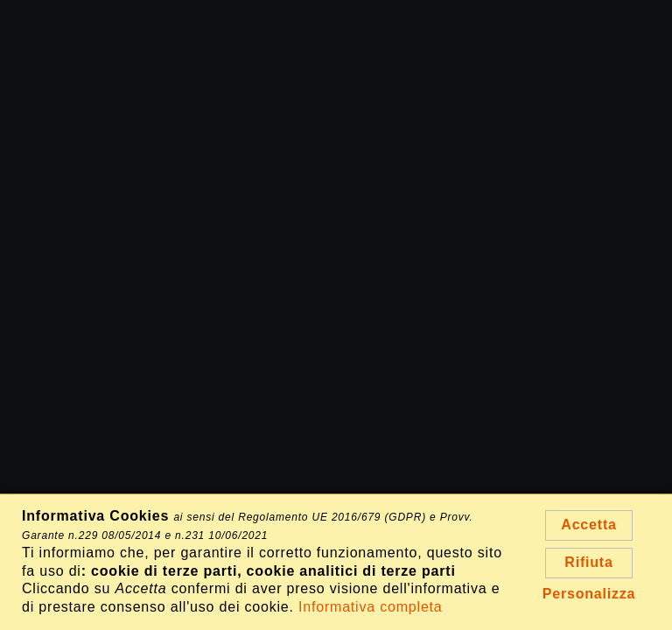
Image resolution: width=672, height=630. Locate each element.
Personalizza (589, 594)
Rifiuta (588, 562)
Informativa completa (371, 607)
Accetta (588, 525)
